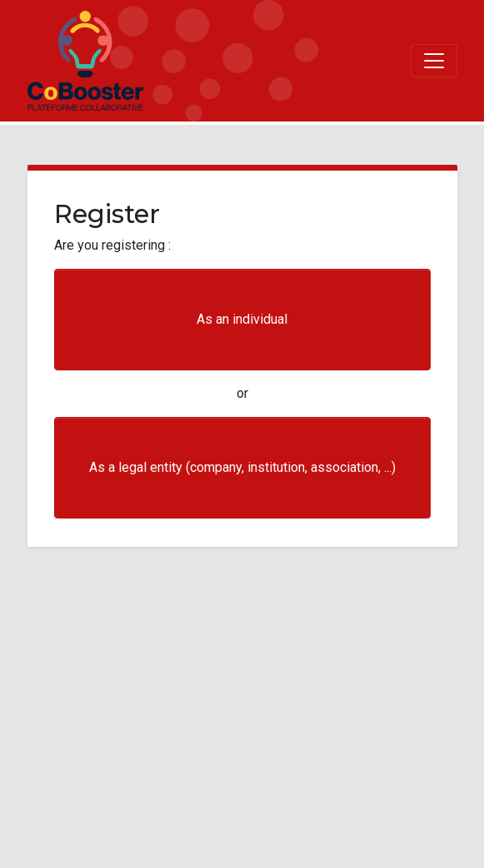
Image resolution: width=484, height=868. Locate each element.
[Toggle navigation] (434, 61)
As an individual (242, 319)
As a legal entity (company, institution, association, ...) (242, 467)
